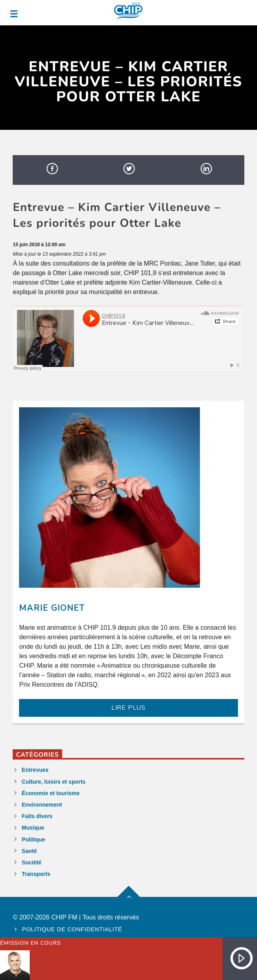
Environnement (42, 805)
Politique (33, 839)
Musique (33, 828)
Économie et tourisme (51, 793)
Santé (29, 851)
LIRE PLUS (128, 708)
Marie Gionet (52, 608)
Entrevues (35, 770)
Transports (36, 874)
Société (32, 862)
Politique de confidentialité (72, 929)
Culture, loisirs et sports (54, 782)
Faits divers (37, 816)
